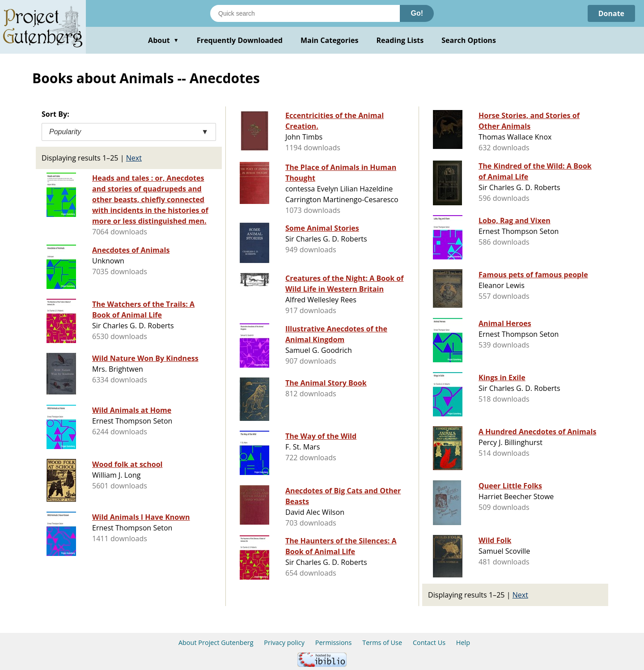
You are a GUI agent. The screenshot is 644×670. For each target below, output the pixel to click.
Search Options (469, 40)
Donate (611, 13)
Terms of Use (382, 642)
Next (134, 158)
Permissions (334, 642)
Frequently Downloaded (240, 40)
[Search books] (305, 13)
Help (463, 642)
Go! (417, 13)
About (163, 40)
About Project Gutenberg (216, 642)
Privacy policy (284, 642)
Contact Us (429, 642)
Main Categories (330, 40)
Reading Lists (400, 40)
